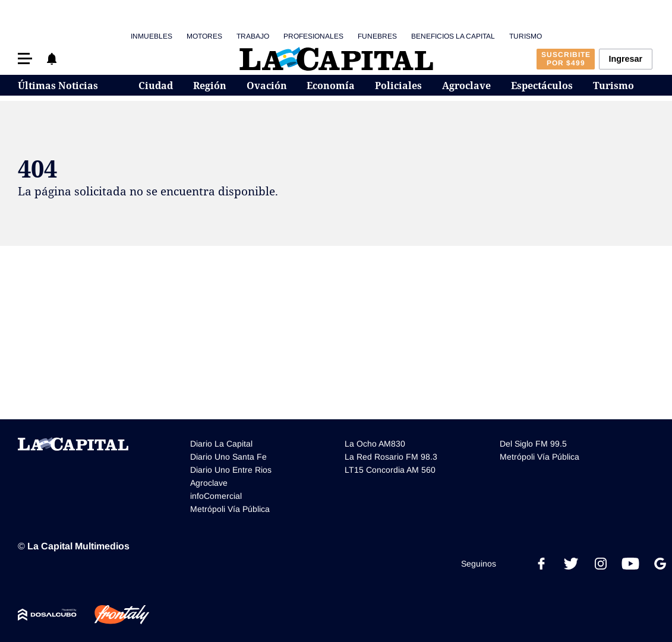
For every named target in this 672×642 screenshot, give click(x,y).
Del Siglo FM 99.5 (533, 444)
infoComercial (216, 496)
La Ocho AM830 (375, 444)
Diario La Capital (221, 444)
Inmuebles (152, 36)
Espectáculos (542, 86)
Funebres (377, 36)
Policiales (398, 86)
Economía (331, 86)
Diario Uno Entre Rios (231, 470)
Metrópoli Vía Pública (230, 509)
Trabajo (253, 36)
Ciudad (156, 86)
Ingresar (625, 59)
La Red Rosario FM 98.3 (391, 457)
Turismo (526, 36)
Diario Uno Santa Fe (228, 457)
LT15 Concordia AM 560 (390, 470)
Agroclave (466, 86)
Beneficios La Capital (453, 36)
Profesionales (313, 36)
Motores (204, 36)
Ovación (267, 86)
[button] (25, 58)
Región (210, 86)
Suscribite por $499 (566, 59)
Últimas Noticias (58, 86)
